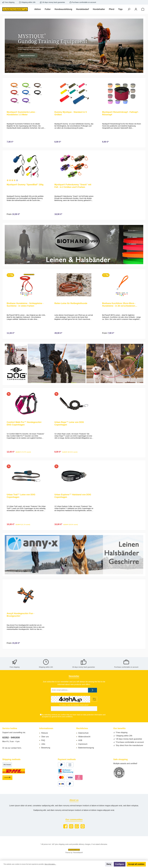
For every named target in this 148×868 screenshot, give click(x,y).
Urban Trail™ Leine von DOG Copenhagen (21, 500)
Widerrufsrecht (84, 737)
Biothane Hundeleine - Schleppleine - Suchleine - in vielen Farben (25, 307)
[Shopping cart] (143, 9)
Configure (120, 864)
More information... (50, 864)
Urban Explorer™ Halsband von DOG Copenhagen (73, 500)
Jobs (43, 744)
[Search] (129, 9)
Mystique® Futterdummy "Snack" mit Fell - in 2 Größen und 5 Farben (73, 187)
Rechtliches (82, 728)
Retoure (45, 733)
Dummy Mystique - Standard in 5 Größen (71, 113)
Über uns (45, 737)
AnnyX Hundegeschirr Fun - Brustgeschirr (20, 620)
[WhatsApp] (77, 826)
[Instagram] (71, 826)
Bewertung (46, 748)
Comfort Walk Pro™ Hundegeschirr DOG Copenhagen (24, 426)
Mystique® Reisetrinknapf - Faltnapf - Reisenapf (120, 113)
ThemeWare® (78, 853)
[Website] (83, 826)
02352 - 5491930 (11, 737)
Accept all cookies (136, 864)
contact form (16, 748)
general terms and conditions (62, 717)
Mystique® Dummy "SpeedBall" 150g (25, 185)
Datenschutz (83, 733)
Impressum (83, 744)
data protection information (93, 715)
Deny (109, 864)
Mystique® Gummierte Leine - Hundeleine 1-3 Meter (21, 113)
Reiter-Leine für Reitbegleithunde (71, 305)
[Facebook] (65, 826)
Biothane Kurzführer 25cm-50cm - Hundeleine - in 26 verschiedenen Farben (119, 307)
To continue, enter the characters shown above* (74, 705)
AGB (80, 740)
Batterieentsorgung (86, 748)
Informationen (46, 728)
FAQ (43, 740)
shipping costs (64, 844)
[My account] (136, 9)
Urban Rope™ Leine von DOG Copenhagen (69, 426)
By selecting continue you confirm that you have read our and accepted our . (74, 716)
